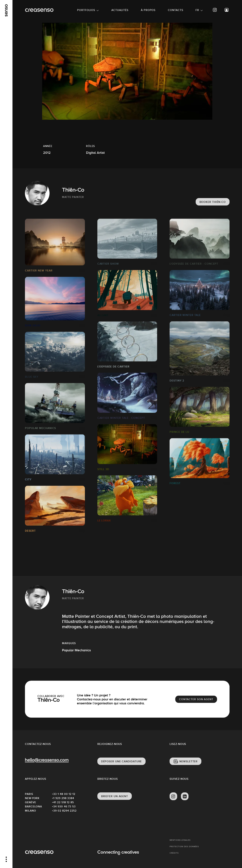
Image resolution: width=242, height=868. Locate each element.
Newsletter (188, 761)
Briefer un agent (115, 796)
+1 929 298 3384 (63, 798)
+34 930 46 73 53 (64, 806)
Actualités (120, 10)
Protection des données (184, 847)
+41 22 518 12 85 (63, 802)
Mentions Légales (180, 840)
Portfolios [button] (86, 10)
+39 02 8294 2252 (64, 811)
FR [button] (197, 10)
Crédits (174, 853)
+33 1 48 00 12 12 (64, 794)
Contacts (175, 10)
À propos (148, 10)
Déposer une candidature (122, 761)
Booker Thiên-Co (213, 202)
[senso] (6, 10)
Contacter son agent (196, 699)
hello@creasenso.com (47, 760)
